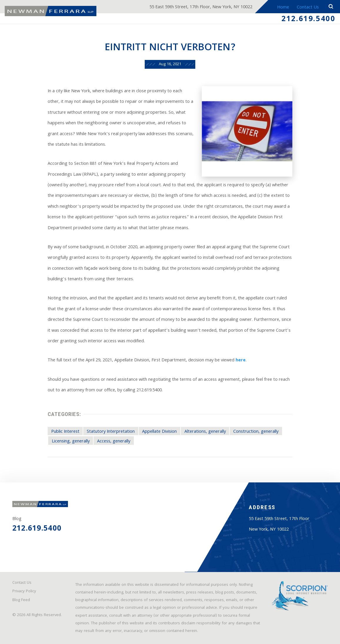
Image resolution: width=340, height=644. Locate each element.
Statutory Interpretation (111, 432)
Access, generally (114, 441)
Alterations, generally (205, 432)
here (241, 360)
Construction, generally (256, 432)
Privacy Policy (24, 592)
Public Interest (65, 432)
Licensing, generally (71, 441)
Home (283, 7)
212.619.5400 (308, 20)
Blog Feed (21, 601)
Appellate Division (159, 432)
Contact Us (308, 7)
